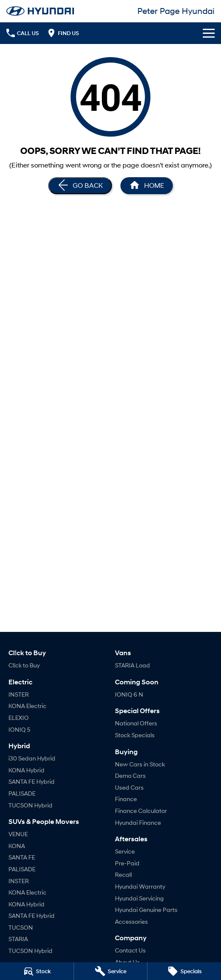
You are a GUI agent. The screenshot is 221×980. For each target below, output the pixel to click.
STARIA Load (132, 665)
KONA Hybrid (26, 770)
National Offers (136, 723)
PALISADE (22, 793)
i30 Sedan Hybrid (32, 758)
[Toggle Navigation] (209, 33)
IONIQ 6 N (129, 694)
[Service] (111, 971)
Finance (126, 799)
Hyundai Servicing (139, 898)
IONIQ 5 (19, 729)
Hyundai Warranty (140, 886)
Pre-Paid (127, 863)
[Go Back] (80, 186)
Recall (123, 874)
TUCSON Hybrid (30, 805)
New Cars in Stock (140, 764)
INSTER (19, 694)
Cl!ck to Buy (24, 665)
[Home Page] (40, 11)
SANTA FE (22, 857)
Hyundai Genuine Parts (146, 910)
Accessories (131, 921)
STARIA (18, 939)
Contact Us (130, 950)
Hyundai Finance (138, 822)
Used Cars (129, 787)
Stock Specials (135, 735)
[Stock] (37, 971)
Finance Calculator (141, 811)
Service (125, 851)
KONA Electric (27, 706)
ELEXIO (19, 718)
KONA (17, 846)
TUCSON (21, 927)
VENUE (18, 834)
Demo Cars (130, 775)
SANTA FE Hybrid (31, 781)
